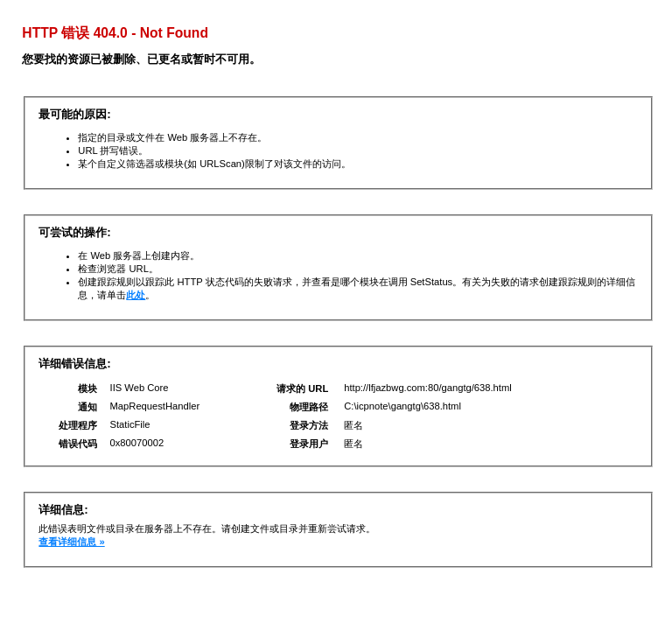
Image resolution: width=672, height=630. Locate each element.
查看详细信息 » (71, 542)
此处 (136, 295)
